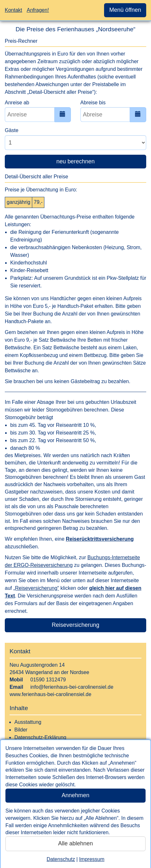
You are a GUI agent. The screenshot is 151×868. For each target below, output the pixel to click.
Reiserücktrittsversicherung (100, 539)
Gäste (12, 130)
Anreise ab (17, 103)
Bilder (21, 730)
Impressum (92, 859)
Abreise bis (93, 103)
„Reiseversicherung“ (36, 588)
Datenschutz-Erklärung (40, 737)
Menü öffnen (125, 10)
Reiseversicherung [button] (75, 625)
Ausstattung (28, 722)
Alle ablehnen (75, 843)
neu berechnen (75, 161)
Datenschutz (61, 859)
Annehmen (75, 795)
